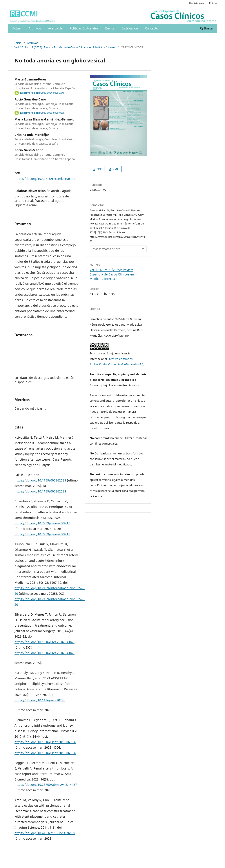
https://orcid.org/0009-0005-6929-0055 (42, 113)
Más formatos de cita (106, 249)
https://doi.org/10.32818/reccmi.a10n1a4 (45, 179)
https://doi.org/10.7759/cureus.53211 (42, 523)
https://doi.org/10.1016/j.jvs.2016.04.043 (44, 642)
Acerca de (55, 28)
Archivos (35, 28)
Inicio (18, 43)
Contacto (152, 28)
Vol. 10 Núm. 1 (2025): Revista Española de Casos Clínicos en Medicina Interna (65, 47)
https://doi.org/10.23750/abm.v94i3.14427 (46, 785)
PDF (99, 169)
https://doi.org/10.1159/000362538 (40, 480)
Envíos (110, 28)
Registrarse (197, 3)
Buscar (207, 28)
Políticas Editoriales (84, 28)
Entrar (213, 3)
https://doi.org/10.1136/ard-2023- (40, 700)
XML (115, 169)
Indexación (130, 28)
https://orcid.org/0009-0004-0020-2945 (42, 93)
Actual (17, 28)
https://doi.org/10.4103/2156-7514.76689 (45, 833)
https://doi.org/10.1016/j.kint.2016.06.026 (45, 742)
